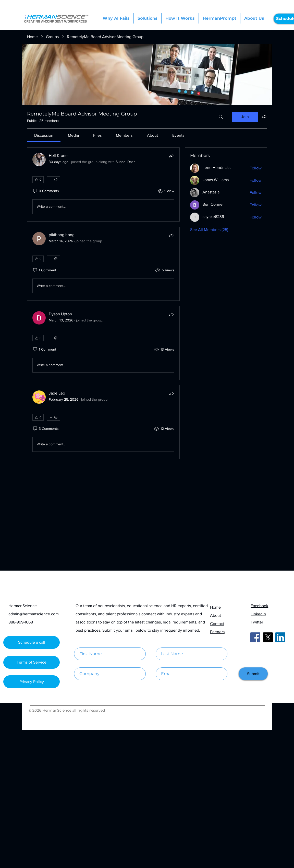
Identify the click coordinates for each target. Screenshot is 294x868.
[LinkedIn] (280, 637)
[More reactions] (53, 180)
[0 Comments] (46, 191)
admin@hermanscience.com (34, 614)
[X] (268, 637)
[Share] (171, 156)
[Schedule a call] (32, 642)
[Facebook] (255, 637)
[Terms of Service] (32, 662)
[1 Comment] (44, 270)
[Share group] (264, 117)
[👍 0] (38, 180)
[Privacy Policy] (32, 682)
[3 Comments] (46, 429)
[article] (103, 184)
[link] (44, 135)
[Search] (221, 117)
